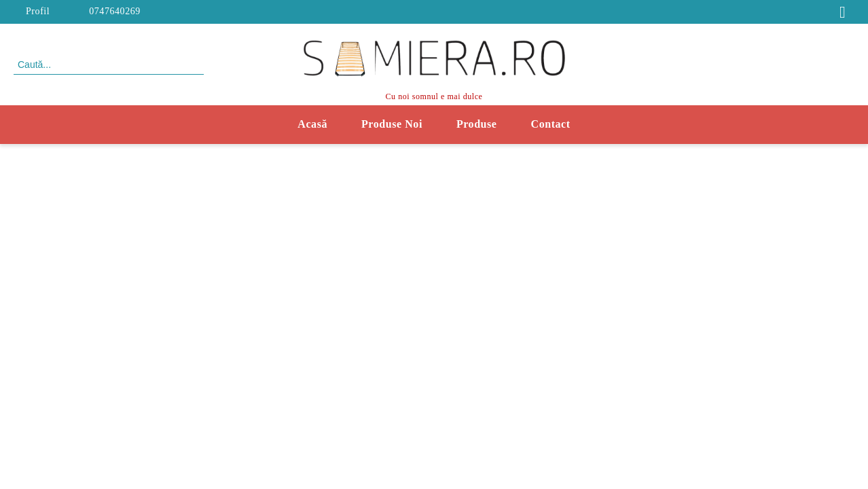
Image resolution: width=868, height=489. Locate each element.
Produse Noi (392, 124)
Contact (551, 124)
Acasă (312, 124)
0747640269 (115, 11)
